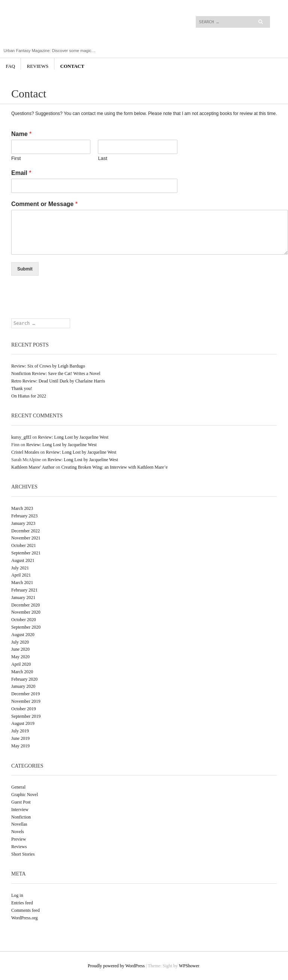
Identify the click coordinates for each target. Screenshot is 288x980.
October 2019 (24, 709)
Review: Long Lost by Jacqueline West (73, 437)
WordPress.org (24, 918)
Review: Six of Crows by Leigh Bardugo (48, 366)
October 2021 (24, 545)
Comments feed (25, 910)
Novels (18, 832)
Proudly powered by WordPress (116, 966)
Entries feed (22, 903)
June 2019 (20, 738)
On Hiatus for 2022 (29, 396)
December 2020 (25, 605)
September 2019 (26, 716)
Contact (72, 66)
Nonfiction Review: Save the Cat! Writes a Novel (56, 373)
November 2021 (26, 538)
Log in (17, 895)
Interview (20, 810)
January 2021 (23, 598)
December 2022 (25, 531)
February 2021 (24, 590)
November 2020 (26, 612)
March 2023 (22, 508)
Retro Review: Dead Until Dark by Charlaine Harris (58, 381)
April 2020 (21, 664)
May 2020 (20, 657)
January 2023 (23, 523)
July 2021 (20, 568)
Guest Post (21, 802)
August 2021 (23, 560)
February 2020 (24, 679)
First (16, 158)
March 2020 (22, 672)
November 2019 (26, 701)
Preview (19, 839)
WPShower (189, 966)
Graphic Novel (25, 795)
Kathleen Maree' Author (33, 467)
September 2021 (26, 553)
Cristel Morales (25, 452)
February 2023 (24, 516)
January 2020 (23, 686)
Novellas (19, 824)
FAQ (10, 66)
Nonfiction (21, 817)
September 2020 (26, 627)
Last (103, 158)
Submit (25, 269)
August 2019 (23, 723)
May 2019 (20, 746)
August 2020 (23, 635)
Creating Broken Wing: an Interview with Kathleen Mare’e (114, 467)
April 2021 (21, 575)
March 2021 (22, 583)
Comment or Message (44, 204)
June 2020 (20, 649)
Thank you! (22, 388)
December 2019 (25, 694)
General (18, 787)
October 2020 (24, 620)
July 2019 (20, 731)
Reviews (38, 66)
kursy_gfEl (21, 437)
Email (21, 173)
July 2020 (20, 642)
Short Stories (23, 854)
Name (21, 134)
